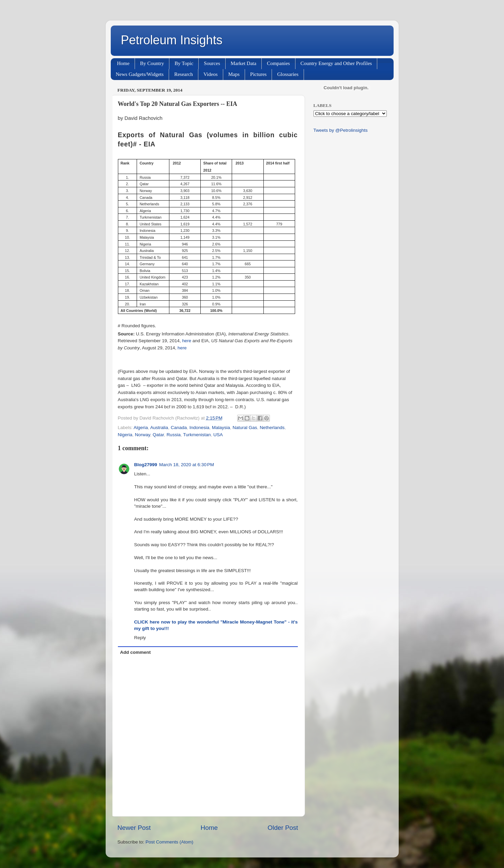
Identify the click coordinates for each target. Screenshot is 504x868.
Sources (212, 63)
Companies (278, 63)
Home (123, 63)
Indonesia (200, 428)
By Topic (184, 63)
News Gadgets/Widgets (140, 74)
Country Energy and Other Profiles (336, 63)
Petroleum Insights (172, 40)
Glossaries (288, 74)
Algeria (141, 428)
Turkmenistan (197, 435)
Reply (140, 638)
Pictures (258, 74)
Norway (143, 435)
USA (218, 435)
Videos (211, 74)
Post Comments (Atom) (169, 842)
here (187, 341)
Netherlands (272, 428)
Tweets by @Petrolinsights (341, 130)
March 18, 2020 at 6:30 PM (187, 465)
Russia (174, 435)
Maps (234, 74)
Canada (179, 428)
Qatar (158, 435)
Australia (159, 428)
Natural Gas (245, 428)
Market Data (243, 63)
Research (184, 74)
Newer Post (134, 828)
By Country (152, 63)
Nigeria (125, 435)
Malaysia (221, 428)
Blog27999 (146, 465)
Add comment (135, 652)
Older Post (283, 828)
